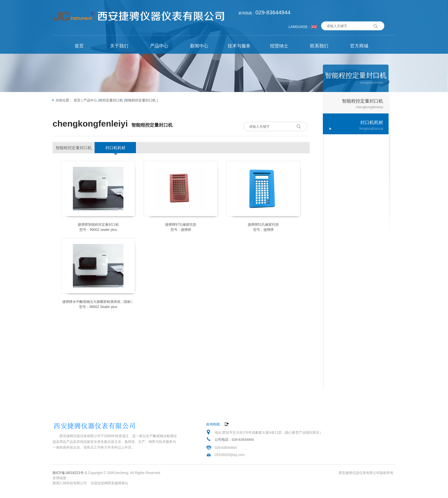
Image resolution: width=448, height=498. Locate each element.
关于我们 (119, 46)
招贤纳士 (279, 46)
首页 (79, 46)
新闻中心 (199, 46)
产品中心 (159, 46)
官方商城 (359, 46)
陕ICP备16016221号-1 (70, 473)
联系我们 (319, 46)
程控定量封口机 (111, 100)
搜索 (376, 25)
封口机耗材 (115, 148)
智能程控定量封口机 (140, 100)
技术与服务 (239, 46)
